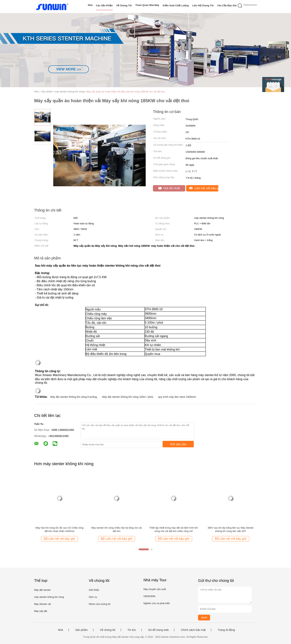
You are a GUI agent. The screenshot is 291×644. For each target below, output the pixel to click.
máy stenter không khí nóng (49, 597)
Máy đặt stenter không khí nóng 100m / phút (127, 397)
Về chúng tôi (124, 5)
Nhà (90, 5)
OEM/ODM (149, 596)
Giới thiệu (94, 590)
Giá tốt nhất (169, 188)
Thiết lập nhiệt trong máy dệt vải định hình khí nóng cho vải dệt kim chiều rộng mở (174, 529)
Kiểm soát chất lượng (176, 5)
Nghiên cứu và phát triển (157, 603)
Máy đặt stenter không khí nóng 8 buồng (73, 397)
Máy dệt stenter (42, 590)
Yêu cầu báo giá (227, 5)
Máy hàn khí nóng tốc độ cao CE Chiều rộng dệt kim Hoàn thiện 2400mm (60, 529)
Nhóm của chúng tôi (99, 604)
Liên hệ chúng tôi (203, 5)
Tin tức (132, 630)
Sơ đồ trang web (158, 630)
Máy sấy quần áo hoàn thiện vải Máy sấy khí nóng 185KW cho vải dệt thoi (126, 92)
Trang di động (226, 630)
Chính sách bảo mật (193, 630)
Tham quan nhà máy (147, 5)
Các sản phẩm (104, 5)
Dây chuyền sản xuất (155, 589)
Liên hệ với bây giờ (204, 188)
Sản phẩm (81, 630)
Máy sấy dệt (41, 611)
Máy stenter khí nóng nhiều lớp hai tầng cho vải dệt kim (117, 529)
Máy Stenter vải (42, 604)
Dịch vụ (93, 597)
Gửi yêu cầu (178, 444)
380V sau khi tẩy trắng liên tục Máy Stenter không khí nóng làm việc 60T (231, 529)
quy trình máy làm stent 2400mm (177, 397)
